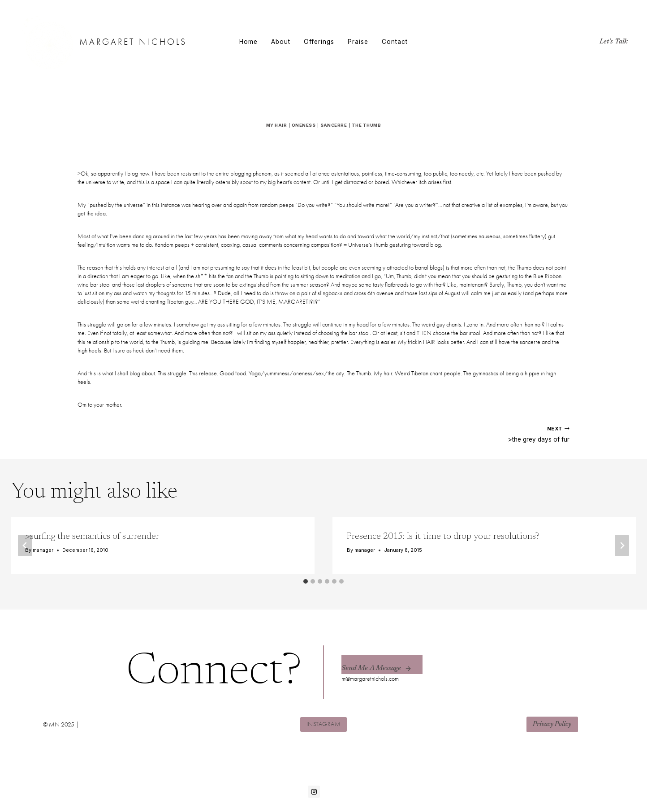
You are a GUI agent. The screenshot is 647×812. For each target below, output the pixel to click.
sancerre (334, 125)
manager (43, 550)
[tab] (306, 582)
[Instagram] (314, 792)
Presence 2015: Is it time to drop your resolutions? (443, 537)
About (281, 42)
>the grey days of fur (450, 434)
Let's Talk (614, 42)
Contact (395, 42)
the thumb (366, 125)
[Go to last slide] (25, 546)
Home (248, 42)
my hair (276, 125)
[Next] (622, 546)
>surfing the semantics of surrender (92, 537)
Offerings (319, 42)
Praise (358, 42)
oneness (304, 125)
